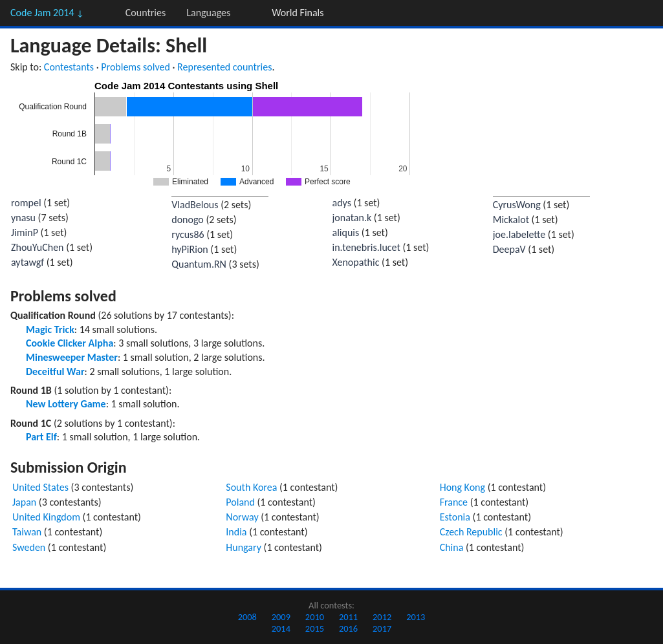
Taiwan (27, 532)
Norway (242, 517)
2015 (315, 628)
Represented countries (224, 67)
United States (40, 487)
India (236, 532)
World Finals (298, 13)
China (452, 547)
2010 (315, 617)
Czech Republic (471, 532)
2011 (348, 617)
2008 (247, 617)
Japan (24, 502)
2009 (281, 617)
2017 (382, 628)
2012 (382, 617)
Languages (208, 13)
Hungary (244, 547)
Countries (146, 13)
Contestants (69, 67)
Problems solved (136, 67)
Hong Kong (462, 487)
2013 (416, 617)
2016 (348, 628)
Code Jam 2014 (47, 13)
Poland (240, 502)
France (454, 502)
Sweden (29, 547)
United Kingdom (46, 517)
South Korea (251, 487)
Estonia (455, 517)
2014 (281, 628)
